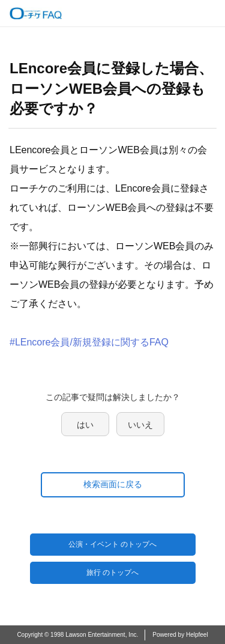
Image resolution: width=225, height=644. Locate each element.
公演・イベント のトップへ (112, 544)
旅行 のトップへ (112, 573)
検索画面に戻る (113, 484)
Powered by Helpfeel (180, 635)
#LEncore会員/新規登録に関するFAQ (89, 342)
